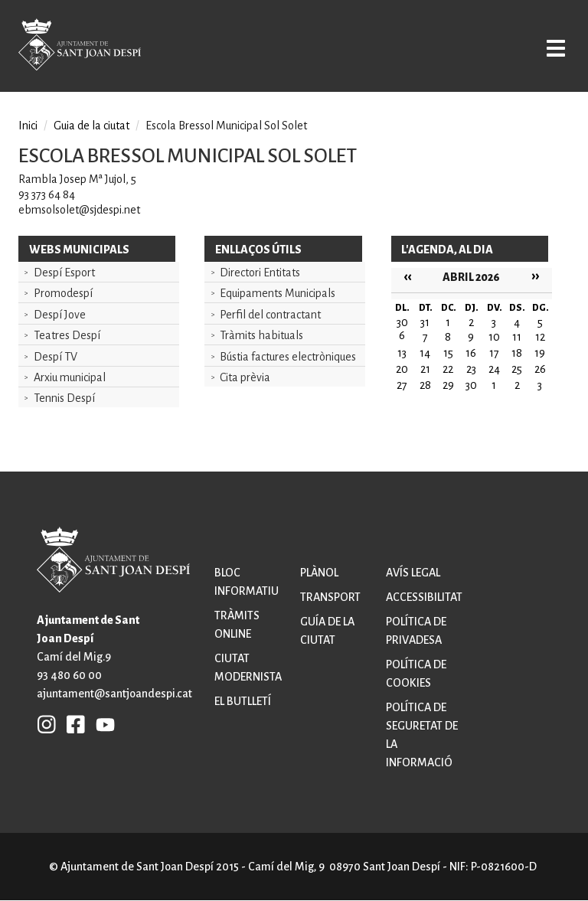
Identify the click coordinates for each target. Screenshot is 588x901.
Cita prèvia (245, 377)
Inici (28, 126)
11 (517, 337)
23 (471, 369)
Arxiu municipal (70, 377)
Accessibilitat (424, 597)
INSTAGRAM (47, 724)
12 (540, 337)
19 (540, 353)
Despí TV (56, 357)
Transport (330, 597)
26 (540, 369)
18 (517, 353)
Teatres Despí (67, 335)
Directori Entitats (260, 273)
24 (494, 369)
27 (402, 385)
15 (448, 353)
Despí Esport (64, 273)
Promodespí (63, 293)
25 (517, 369)
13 (402, 353)
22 (448, 369)
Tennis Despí (64, 398)
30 (471, 385)
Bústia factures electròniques (288, 357)
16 (471, 353)
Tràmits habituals (261, 335)
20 (402, 369)
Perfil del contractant (270, 315)
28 (425, 385)
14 (425, 353)
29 (448, 385)
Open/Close (552, 47)
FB (72, 724)
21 (425, 369)
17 (494, 353)
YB (101, 724)
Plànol (319, 573)
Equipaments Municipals (278, 293)
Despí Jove (60, 315)
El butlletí (243, 701)
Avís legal (413, 573)
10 (494, 337)
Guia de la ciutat (91, 126)
